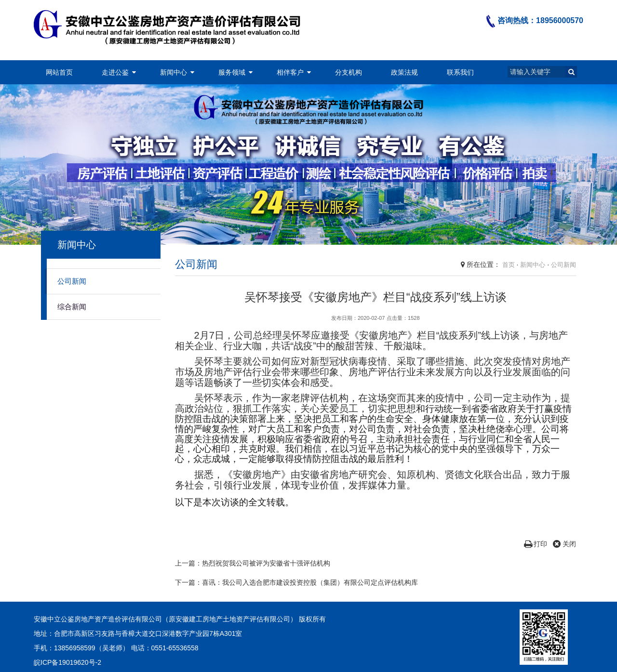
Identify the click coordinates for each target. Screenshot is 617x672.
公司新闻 (72, 281)
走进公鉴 (115, 72)
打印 (536, 544)
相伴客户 (290, 72)
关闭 (564, 544)
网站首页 (59, 72)
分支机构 (349, 72)
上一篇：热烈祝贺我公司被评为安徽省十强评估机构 (253, 563)
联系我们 (460, 72)
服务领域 (232, 72)
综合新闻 (72, 307)
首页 (509, 265)
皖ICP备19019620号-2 (67, 662)
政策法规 (404, 72)
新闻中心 (174, 72)
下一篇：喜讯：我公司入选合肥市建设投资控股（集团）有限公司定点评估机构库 (296, 582)
